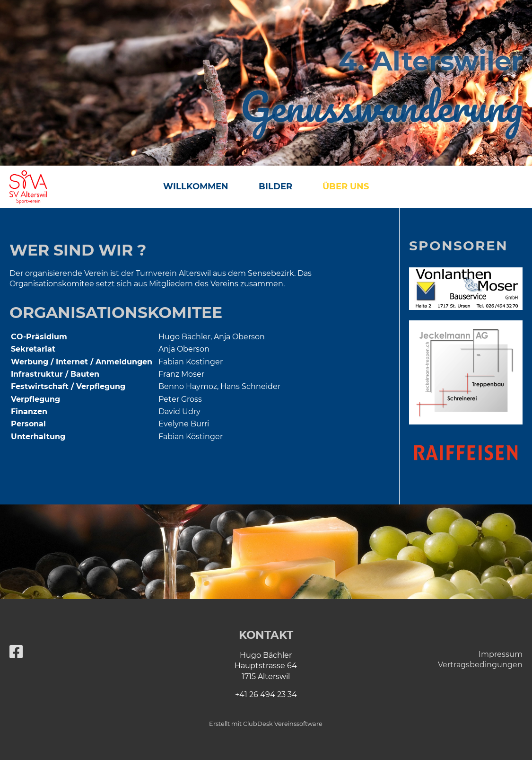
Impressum (501, 654)
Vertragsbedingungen (480, 665)
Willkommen (196, 186)
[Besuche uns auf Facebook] (16, 652)
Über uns (346, 186)
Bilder (275, 186)
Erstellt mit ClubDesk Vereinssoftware (266, 724)
